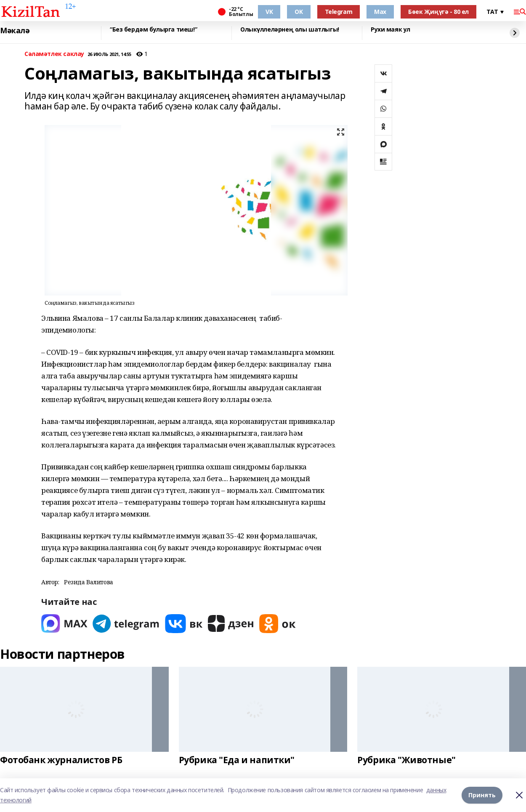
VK (269, 12)
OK (299, 12)
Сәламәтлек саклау (54, 54)
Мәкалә (15, 31)
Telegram (339, 12)
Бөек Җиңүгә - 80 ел (438, 12)
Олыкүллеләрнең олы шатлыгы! (290, 30)
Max (380, 12)
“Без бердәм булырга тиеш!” (153, 30)
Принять (482, 795)
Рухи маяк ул (391, 30)
